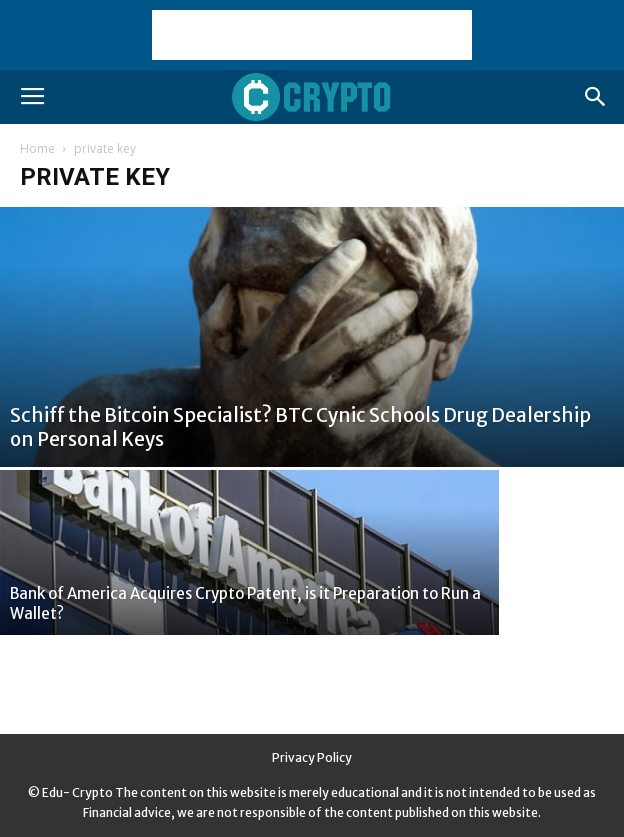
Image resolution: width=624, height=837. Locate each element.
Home (37, 148)
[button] (596, 97)
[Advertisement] (312, 35)
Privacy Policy (312, 757)
